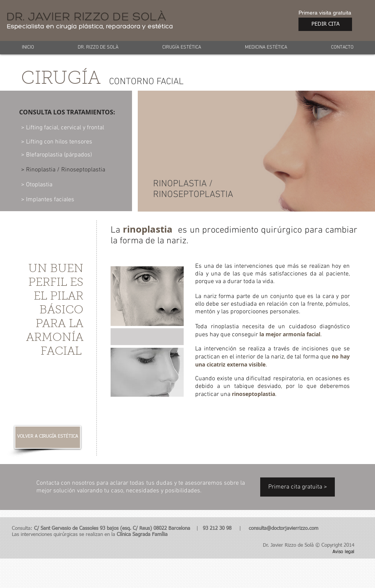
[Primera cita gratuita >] (298, 487)
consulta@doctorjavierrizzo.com (284, 529)
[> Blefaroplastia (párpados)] (58, 155)
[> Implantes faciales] (48, 200)
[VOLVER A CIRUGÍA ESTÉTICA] (48, 437)
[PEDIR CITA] (325, 24)
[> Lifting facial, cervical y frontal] (63, 128)
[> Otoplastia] (47, 185)
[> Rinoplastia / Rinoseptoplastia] (64, 170)
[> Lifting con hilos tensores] (57, 142)
